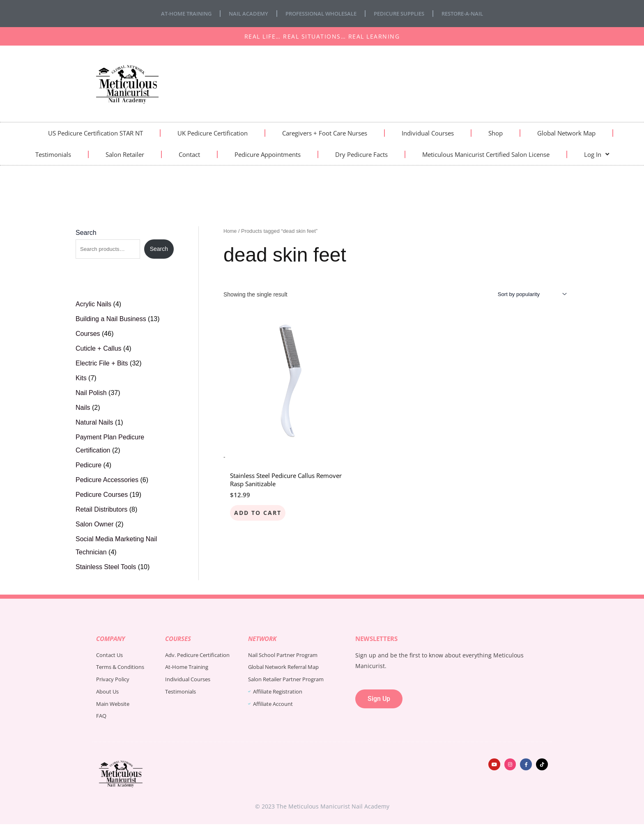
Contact (189, 154)
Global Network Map (566, 133)
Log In (597, 154)
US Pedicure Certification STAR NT (95, 133)
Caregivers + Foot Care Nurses (325, 133)
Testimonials (53, 154)
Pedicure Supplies (404, 13)
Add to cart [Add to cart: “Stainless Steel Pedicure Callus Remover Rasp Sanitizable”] (258, 490)
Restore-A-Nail (472, 13)
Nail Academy (243, 13)
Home (230, 231)
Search (86, 233)
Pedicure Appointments (268, 154)
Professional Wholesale (320, 13)
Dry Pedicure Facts (361, 154)
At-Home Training (177, 13)
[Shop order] (528, 295)
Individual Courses (428, 133)
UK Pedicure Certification (213, 133)
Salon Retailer (125, 154)
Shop (496, 133)
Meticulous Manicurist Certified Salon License (486, 154)
